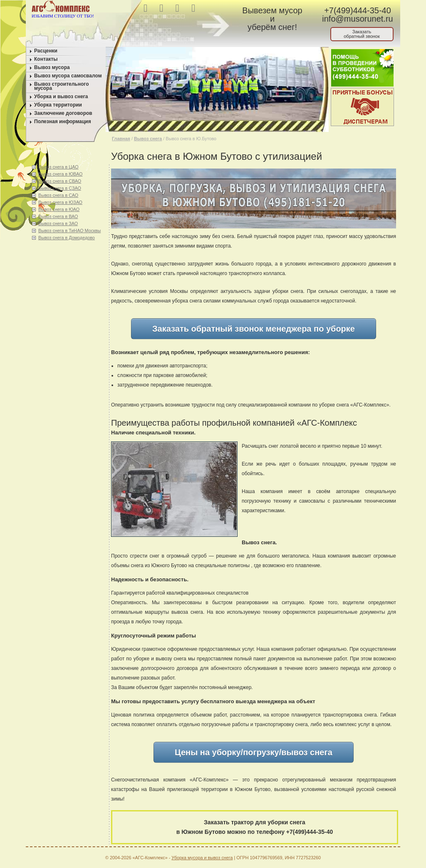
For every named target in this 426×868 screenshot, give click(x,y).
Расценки (46, 51)
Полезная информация (63, 122)
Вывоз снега (148, 139)
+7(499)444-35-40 (358, 10)
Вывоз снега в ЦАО (58, 167)
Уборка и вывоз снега (61, 97)
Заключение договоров (63, 113)
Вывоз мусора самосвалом (68, 76)
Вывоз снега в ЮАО (59, 209)
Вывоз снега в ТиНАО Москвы (69, 231)
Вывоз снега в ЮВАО (60, 174)
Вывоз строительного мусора (62, 86)
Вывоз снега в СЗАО (60, 188)
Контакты (46, 59)
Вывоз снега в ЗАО (58, 223)
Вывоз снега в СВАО (60, 181)
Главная (121, 139)
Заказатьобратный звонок (362, 34)
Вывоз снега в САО (58, 195)
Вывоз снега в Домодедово (67, 238)
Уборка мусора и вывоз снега (202, 858)
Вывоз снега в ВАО (58, 216)
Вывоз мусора (52, 67)
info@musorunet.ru (357, 19)
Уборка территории (58, 105)
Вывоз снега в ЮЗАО (60, 202)
